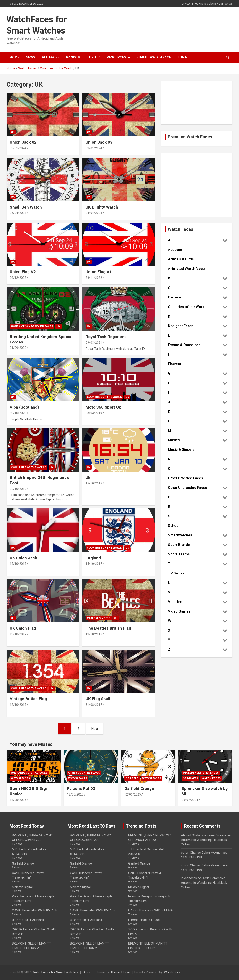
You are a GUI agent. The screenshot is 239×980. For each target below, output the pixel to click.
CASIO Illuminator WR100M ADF (35, 910)
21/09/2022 (18, 348)
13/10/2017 (18, 634)
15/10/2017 (94, 564)
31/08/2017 (94, 705)
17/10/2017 (94, 483)
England (93, 558)
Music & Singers (99, 618)
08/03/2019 (94, 413)
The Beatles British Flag (108, 628)
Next (95, 729)
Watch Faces (20, 778)
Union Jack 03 (99, 142)
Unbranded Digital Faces (29, 773)
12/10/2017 (18, 705)
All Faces (51, 57)
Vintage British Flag (28, 699)
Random (73, 57)
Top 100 (94, 57)
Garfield (132, 778)
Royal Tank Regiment (106, 337)
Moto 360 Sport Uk (103, 407)
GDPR (87, 972)
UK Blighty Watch (102, 207)
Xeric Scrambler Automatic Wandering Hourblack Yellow (206, 840)
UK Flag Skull (98, 699)
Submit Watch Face (154, 57)
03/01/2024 (94, 148)
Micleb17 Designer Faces (201, 773)
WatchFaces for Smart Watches (55, 972)
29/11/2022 (94, 278)
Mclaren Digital (22, 887)
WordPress (172, 972)
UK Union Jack (23, 558)
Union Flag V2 (23, 272)
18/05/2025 (18, 800)
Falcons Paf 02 (81, 788)
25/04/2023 (18, 213)
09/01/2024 (18, 148)
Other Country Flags (84, 773)
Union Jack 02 (23, 142)
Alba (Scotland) (24, 407)
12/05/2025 (75, 794)
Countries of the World (104, 397)
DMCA (186, 4)
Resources (117, 57)
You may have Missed (31, 744)
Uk (88, 477)
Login (183, 57)
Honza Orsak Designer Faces (32, 326)
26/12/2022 (18, 278)
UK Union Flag (23, 628)
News (31, 57)
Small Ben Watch (26, 207)
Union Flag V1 (99, 272)
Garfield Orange (139, 788)
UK (13, 132)
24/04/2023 (94, 213)
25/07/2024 (190, 800)
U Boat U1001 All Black (28, 920)
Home (15, 57)
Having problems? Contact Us (214, 4)
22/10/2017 (18, 489)
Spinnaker (190, 778)
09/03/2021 (94, 343)
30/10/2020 (18, 413)
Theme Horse (120, 972)
